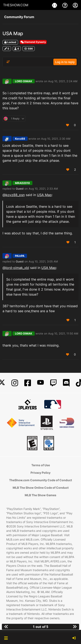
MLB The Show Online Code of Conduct (41, 488)
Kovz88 (20, 139)
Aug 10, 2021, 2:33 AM (43, 189)
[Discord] (66, 383)
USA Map (44, 195)
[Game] (55, 5)
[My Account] (75, 5)
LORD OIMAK (24, 81)
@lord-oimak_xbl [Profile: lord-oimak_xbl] (16, 268)
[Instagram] (15, 383)
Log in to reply (65, 62)
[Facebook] (28, 383)
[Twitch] (53, 383)
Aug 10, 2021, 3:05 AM (43, 261)
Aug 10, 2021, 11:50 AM (63, 333)
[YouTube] (40, 383)
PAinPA (20, 256)
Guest (20, 189)
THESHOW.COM (16, 5)
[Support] (65, 5)
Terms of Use (41, 465)
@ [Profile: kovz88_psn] (14, 195)
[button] (6, 638)
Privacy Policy (40, 473)
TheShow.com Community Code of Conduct (40, 480)
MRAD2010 (22, 183)
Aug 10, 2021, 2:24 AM (63, 81)
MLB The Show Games (40, 495)
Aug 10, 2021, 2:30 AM (56, 139)
